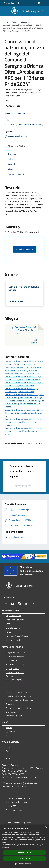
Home (6, 22)
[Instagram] (19, 604)
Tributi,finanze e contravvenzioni (20, 700)
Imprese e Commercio (15, 664)
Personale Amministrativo (17, 636)
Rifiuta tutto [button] (25, 859)
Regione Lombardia (12, 3)
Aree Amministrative (15, 620)
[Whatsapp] (32, 604)
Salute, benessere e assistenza (19, 708)
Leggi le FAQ (11, 806)
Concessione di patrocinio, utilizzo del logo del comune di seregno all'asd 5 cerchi (24, 384)
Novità (15, 22)
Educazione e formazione (16, 692)
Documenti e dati (13, 640)
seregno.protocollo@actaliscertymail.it (23, 783)
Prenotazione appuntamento (18, 798)
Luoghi (9, 747)
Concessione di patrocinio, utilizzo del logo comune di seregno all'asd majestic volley (23, 378)
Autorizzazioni (12, 712)
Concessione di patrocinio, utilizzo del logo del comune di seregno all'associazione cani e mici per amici (24, 431)
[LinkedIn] (26, 604)
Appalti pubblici (12, 668)
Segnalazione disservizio (16, 802)
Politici (9, 632)
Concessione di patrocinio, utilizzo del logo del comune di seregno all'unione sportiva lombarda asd (24, 422)
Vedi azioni (23, 114)
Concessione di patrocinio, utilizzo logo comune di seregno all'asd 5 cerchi (21, 390)
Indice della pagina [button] (16, 146)
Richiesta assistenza (15, 810)
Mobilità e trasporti (14, 680)
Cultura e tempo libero (15, 656)
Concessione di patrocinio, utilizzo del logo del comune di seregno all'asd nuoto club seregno (24, 396)
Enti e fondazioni (13, 628)
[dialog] (24, 846)
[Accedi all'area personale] (39, 3)
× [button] (46, 827)
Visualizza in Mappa (24, 249)
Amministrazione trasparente (18, 822)
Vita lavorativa (12, 660)
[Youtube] (13, 604)
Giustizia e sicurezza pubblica (18, 696)
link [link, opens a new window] (10, 847)
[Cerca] (44, 11)
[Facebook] (6, 604)
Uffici (8, 624)
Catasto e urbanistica (15, 673)
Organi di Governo (14, 616)
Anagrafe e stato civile (15, 652)
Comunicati (11, 732)
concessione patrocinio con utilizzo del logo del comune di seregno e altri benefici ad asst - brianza (24, 404)
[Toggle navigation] (5, 11)
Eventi (9, 751)
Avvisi (8, 736)
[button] (24, 864)
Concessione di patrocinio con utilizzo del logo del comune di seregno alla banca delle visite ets (24, 413)
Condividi (11, 114)
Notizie (24, 22)
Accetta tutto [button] (24, 853)
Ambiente (10, 704)
